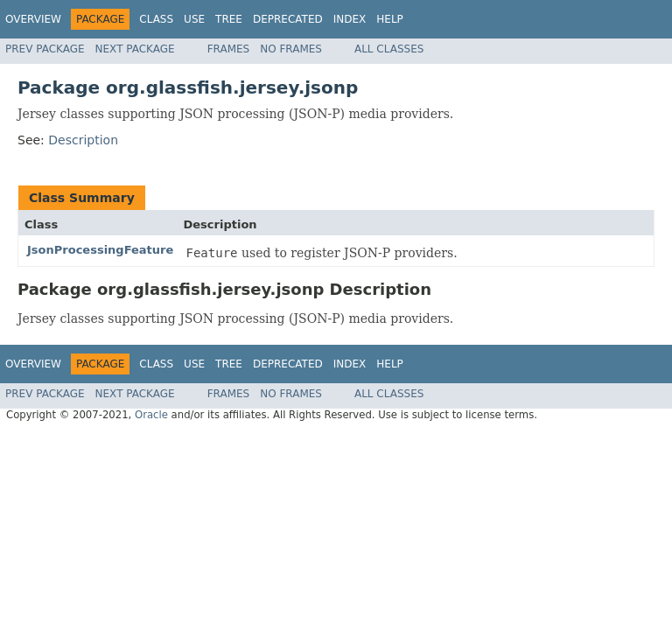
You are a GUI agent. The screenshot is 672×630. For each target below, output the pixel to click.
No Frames (291, 49)
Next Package (135, 49)
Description (83, 140)
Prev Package (45, 49)
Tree (229, 19)
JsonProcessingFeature (100, 250)
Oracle (151, 415)
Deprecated (288, 19)
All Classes (389, 49)
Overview (33, 19)
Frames (229, 49)
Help (390, 19)
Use (194, 19)
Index (350, 19)
